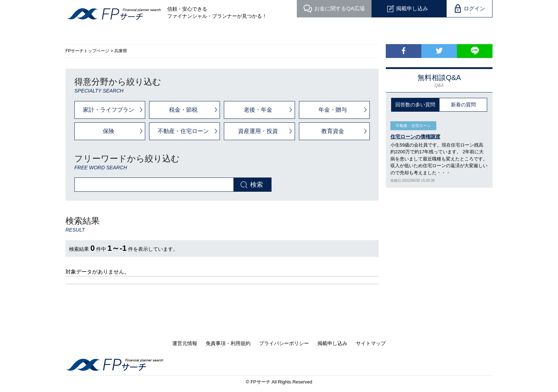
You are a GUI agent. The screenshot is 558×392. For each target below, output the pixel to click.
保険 (109, 131)
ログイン (474, 8)
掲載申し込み (412, 8)
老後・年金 (258, 110)
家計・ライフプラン (109, 110)
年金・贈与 (333, 110)
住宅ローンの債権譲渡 (415, 137)
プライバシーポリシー (284, 343)
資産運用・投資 (258, 131)
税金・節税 (183, 110)
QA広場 (339, 8)
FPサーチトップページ (87, 51)
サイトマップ (371, 343)
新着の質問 (463, 105)
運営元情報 (185, 343)
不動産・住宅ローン (183, 131)
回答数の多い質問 (415, 105)
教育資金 (333, 131)
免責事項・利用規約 (228, 343)
